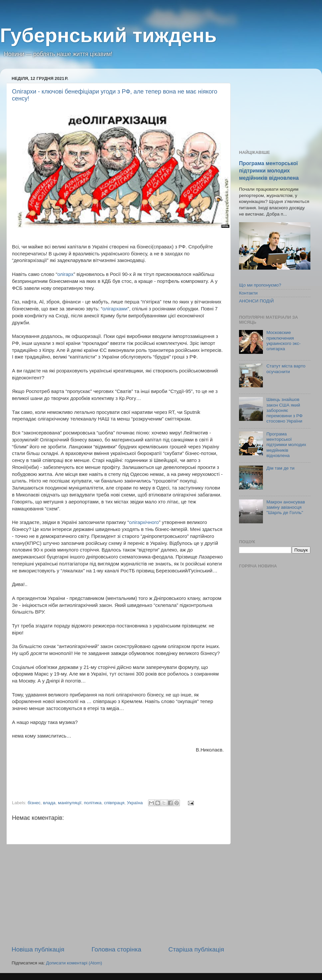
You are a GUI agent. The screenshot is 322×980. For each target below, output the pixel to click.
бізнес (34, 803)
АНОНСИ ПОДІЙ (256, 301)
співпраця (114, 803)
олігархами (115, 309)
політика (93, 803)
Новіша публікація (38, 949)
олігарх (66, 274)
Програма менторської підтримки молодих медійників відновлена (269, 171)
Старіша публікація (196, 949)
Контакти (248, 293)
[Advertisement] (118, 895)
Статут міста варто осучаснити (286, 369)
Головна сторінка (117, 949)
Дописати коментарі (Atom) (74, 963)
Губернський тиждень (108, 35)
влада (49, 803)
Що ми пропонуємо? (260, 285)
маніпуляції (70, 803)
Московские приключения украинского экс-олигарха (283, 341)
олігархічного (144, 522)
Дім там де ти (280, 468)
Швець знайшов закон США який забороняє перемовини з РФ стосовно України (284, 410)
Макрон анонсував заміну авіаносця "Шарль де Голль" (285, 507)
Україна (135, 803)
